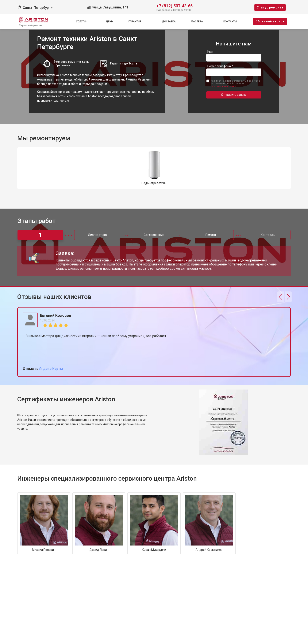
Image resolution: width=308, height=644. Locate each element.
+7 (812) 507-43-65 (175, 6)
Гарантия (135, 22)
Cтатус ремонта (270, 7)
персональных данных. (224, 86)
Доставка (169, 22)
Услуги (81, 22)
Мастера (197, 22)
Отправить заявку (234, 95)
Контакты (230, 22)
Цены (110, 22)
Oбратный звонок (270, 21)
